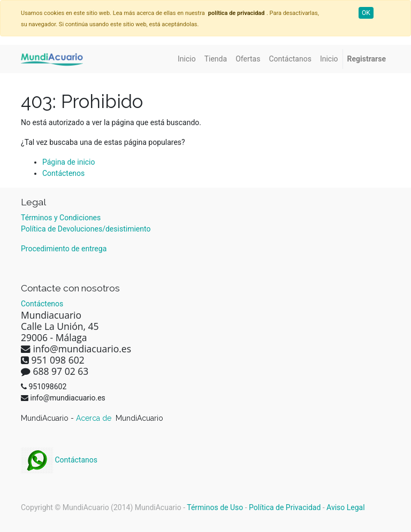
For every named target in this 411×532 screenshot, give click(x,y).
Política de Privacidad (285, 507)
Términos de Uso (215, 507)
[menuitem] (187, 59)
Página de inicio (69, 162)
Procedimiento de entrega (64, 249)
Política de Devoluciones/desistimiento (86, 229)
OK (366, 13)
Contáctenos (63, 173)
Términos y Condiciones (61, 218)
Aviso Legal (346, 507)
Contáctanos (59, 460)
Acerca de (95, 418)
